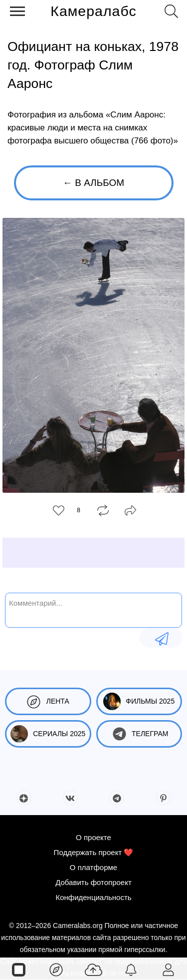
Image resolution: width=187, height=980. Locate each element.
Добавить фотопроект (93, 882)
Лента (48, 701)
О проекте (93, 837)
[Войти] (168, 969)
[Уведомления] (131, 969)
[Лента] (56, 969)
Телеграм (139, 734)
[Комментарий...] (93, 609)
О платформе (93, 867)
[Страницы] (19, 969)
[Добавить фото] (93, 969)
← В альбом (93, 183)
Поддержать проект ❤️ (94, 852)
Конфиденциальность (93, 897)
